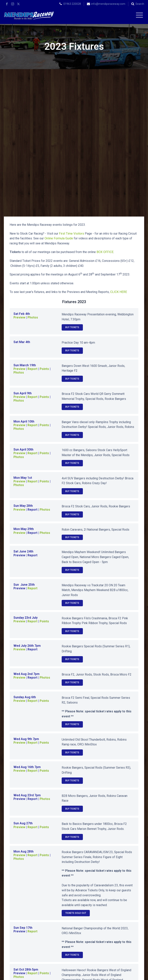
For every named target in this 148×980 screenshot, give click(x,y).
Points (44, 257)
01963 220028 (72, 4)
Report (32, 229)
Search (140, 4)
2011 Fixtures (118, 911)
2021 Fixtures (74, 884)
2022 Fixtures (31, 884)
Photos (33, 178)
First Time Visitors (71, 94)
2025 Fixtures (31, 875)
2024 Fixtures (74, 875)
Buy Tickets (72, 188)
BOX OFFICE (105, 112)
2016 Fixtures (31, 902)
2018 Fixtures (74, 893)
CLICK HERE (119, 152)
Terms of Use (136, 974)
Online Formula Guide (59, 99)
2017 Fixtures (118, 893)
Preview (19, 178)
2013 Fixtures (31, 911)
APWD (92, 974)
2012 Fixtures (74, 911)
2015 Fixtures (74, 902)
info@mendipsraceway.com (108, 4)
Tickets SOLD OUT (76, 773)
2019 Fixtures (31, 893)
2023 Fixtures (118, 875)
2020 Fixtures (118, 884)
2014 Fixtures (118, 902)
